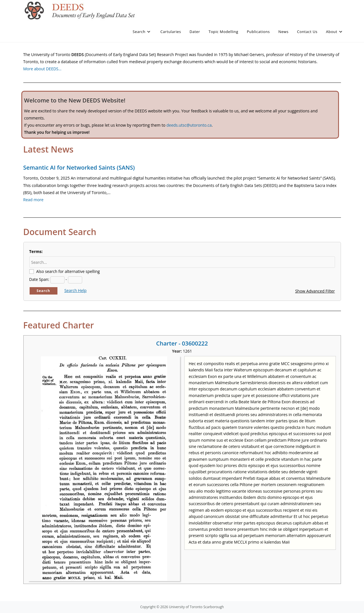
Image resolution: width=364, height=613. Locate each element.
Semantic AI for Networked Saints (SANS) (79, 167)
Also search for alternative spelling (68, 271)
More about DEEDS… (43, 69)
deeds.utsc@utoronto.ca (189, 125)
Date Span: (39, 279)
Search (44, 291)
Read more (33, 200)
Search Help (75, 290)
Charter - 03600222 (182, 343)
